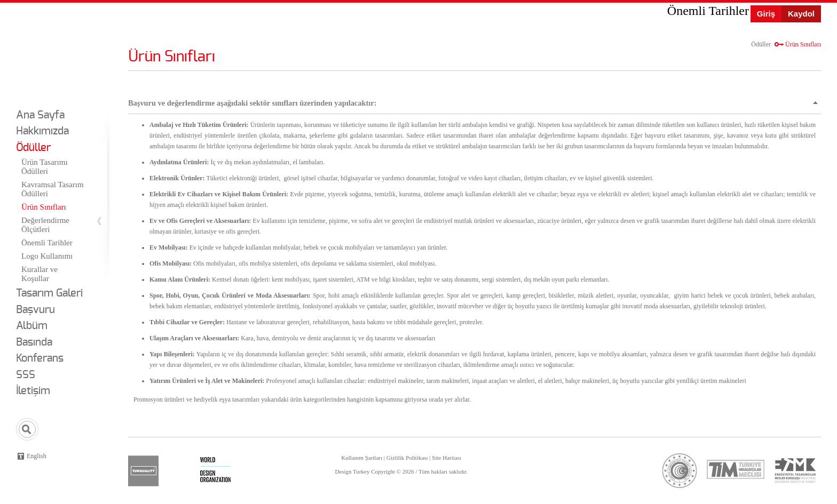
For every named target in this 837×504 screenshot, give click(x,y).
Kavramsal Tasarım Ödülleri (53, 189)
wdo (215, 471)
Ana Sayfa (40, 115)
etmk (795, 471)
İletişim (33, 391)
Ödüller (33, 148)
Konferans (40, 358)
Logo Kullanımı (47, 256)
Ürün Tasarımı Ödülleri (45, 167)
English (37, 456)
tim (736, 469)
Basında (34, 342)
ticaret (680, 471)
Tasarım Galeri (49, 293)
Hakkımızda (42, 131)
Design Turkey (46, 53)
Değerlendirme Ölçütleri (45, 225)
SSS (26, 375)
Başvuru (35, 310)
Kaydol (801, 14)
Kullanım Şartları (362, 458)
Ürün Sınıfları (44, 207)
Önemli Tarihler (47, 243)
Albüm (32, 326)
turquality (143, 471)
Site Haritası (447, 458)
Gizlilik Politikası (407, 458)
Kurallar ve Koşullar (40, 274)
